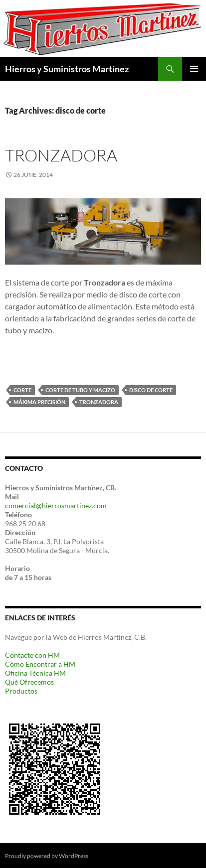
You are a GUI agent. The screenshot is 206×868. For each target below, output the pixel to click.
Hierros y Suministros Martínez (67, 69)
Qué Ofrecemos (29, 682)
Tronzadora (61, 155)
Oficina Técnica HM (35, 673)
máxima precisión (39, 402)
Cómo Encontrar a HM (40, 664)
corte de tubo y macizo (80, 390)
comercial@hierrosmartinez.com (56, 506)
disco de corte (151, 390)
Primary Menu (194, 69)
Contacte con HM (32, 655)
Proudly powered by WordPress (47, 856)
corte (22, 390)
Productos (21, 691)
